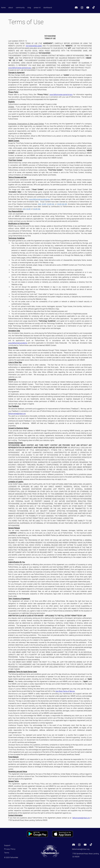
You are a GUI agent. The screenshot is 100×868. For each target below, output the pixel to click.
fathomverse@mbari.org (81, 849)
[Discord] (76, 8)
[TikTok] (94, 8)
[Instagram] (82, 8)
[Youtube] (88, 8)
